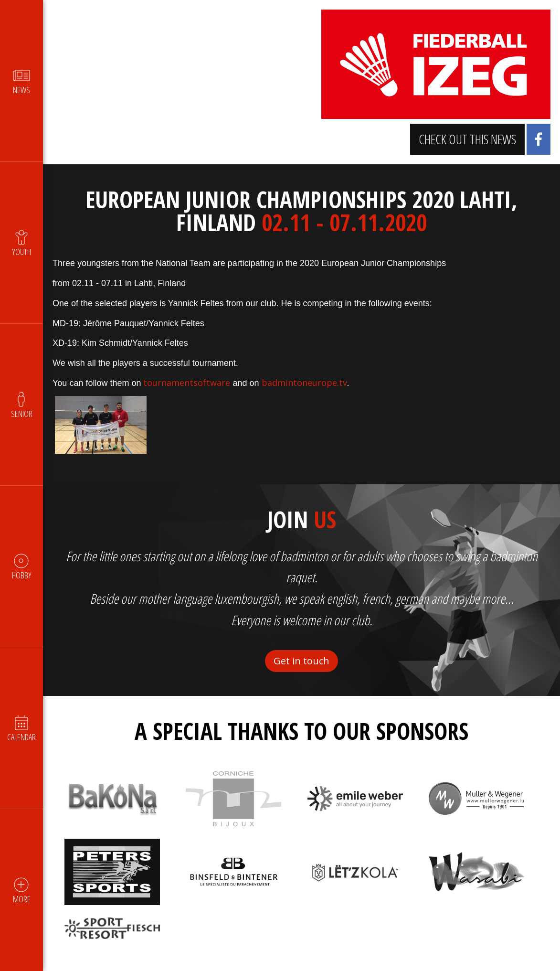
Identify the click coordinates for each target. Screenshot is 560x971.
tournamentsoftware (187, 383)
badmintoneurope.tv (304, 383)
